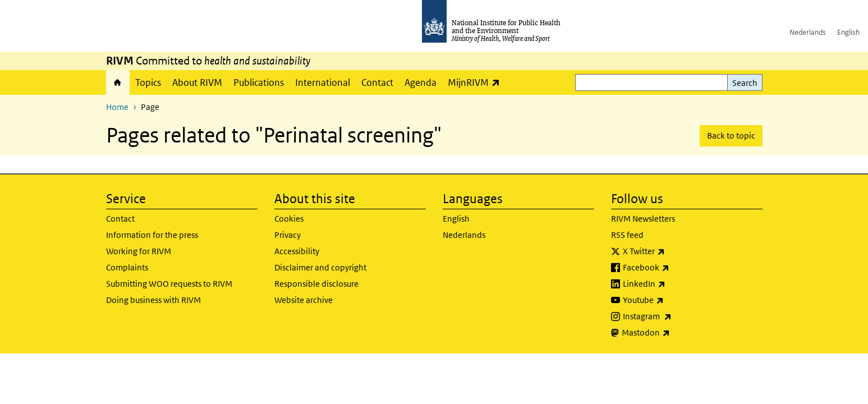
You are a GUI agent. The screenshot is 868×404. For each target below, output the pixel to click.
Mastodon (675, 333)
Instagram (677, 316)
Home (118, 82)
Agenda (421, 82)
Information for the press (152, 235)
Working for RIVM (139, 251)
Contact (377, 82)
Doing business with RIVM (153, 300)
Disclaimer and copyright (320, 267)
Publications (259, 82)
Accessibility (297, 251)
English (848, 32)
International (323, 82)
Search (745, 83)
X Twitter (673, 251)
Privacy (288, 235)
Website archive (304, 300)
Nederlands (808, 32)
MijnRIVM (477, 82)
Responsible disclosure (316, 284)
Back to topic (731, 136)
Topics (148, 82)
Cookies (289, 219)
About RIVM (197, 82)
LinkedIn (674, 284)
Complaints (127, 267)
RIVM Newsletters (643, 219)
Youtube (673, 300)
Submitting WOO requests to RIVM (169, 284)
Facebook (676, 268)
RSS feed (627, 235)
